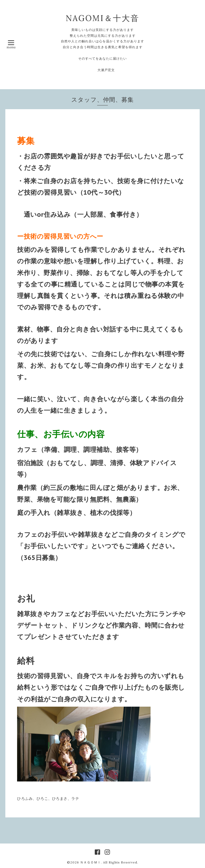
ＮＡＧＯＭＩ (90, 862)
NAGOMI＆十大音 (102, 18)
